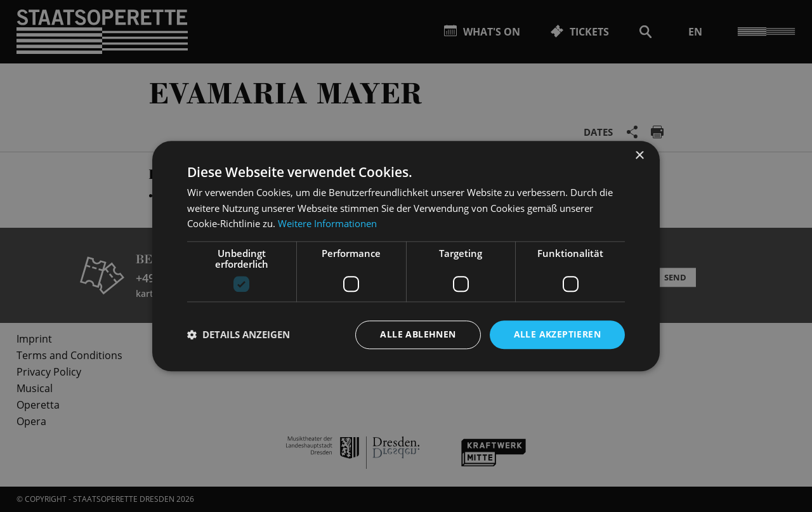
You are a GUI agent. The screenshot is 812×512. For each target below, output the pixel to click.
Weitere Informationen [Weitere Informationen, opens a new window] (327, 224)
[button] (239, 335)
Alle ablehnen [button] (418, 334)
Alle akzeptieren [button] (557, 334)
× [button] (639, 156)
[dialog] (406, 256)
